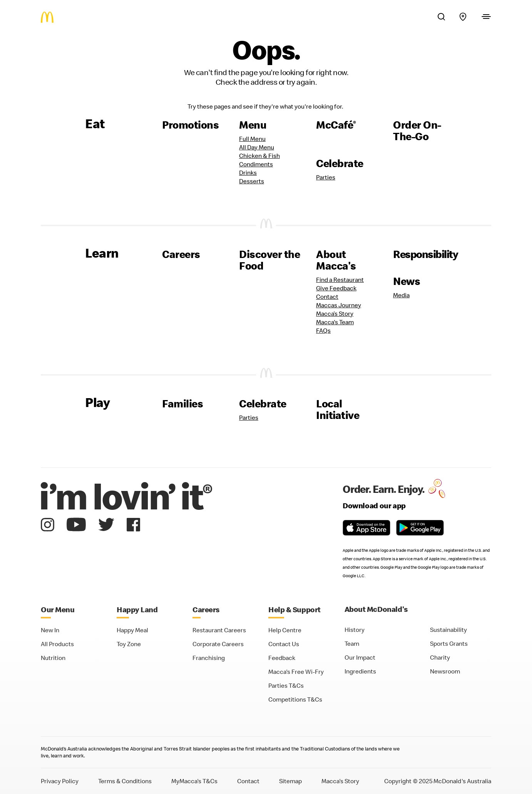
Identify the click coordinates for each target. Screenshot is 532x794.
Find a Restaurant (340, 280)
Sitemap (290, 781)
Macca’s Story (335, 313)
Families (182, 404)
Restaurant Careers (219, 630)
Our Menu (58, 609)
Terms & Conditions (125, 781)
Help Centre (285, 630)
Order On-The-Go (417, 131)
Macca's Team (335, 322)
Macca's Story (340, 781)
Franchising (209, 658)
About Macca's (336, 260)
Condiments (256, 164)
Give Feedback (336, 288)
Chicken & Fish (259, 156)
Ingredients (360, 671)
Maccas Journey (339, 305)
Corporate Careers (218, 644)
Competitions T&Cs (295, 699)
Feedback (282, 658)
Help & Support (294, 609)
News (407, 281)
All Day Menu (257, 147)
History (355, 630)
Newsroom (445, 671)
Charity (440, 657)
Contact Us (284, 644)
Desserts (252, 181)
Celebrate (340, 163)
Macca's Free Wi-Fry (296, 672)
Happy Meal (132, 630)
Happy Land (137, 609)
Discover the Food (269, 260)
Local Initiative (338, 409)
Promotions (190, 125)
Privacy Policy (60, 781)
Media (401, 295)
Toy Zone (129, 644)
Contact (327, 296)
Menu (253, 125)
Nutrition (53, 658)
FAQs (323, 330)
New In (50, 630)
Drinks (248, 173)
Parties (326, 177)
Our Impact (360, 657)
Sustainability (448, 630)
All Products (57, 644)
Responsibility (425, 254)
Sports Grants (449, 643)
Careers (181, 254)
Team (352, 643)
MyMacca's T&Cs (194, 781)
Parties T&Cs (286, 685)
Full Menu (252, 139)
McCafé (336, 125)
